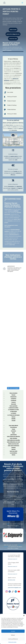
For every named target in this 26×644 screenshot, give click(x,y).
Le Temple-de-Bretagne (14, 415)
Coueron (14, 402)
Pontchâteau (14, 427)
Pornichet (14, 431)
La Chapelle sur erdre (13, 410)
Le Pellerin (13, 413)
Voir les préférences (13, 639)
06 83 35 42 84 (13, 30)
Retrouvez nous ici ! (13, 559)
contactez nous (13, 39)
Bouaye (13, 395)
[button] (24, 616)
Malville (13, 419)
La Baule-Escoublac (13, 408)
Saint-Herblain (13, 438)
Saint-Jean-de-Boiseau (14, 446)
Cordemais (13, 400)
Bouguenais (13, 397)
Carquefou (14, 399)
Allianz (8, 524)
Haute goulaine (13, 406)
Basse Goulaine (14, 393)
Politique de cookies (12, 642)
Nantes (13, 417)
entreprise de (13, 211)
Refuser (13, 635)
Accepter (13, 631)
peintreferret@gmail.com (13, 34)
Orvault (14, 420)
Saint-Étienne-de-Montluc (13, 436)
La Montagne (14, 411)
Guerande (14, 404)
